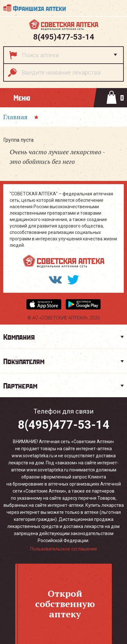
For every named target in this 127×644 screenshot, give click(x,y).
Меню (22, 98)
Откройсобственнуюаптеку (65, 604)
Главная (15, 117)
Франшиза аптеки (39, 8)
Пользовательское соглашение (64, 549)
